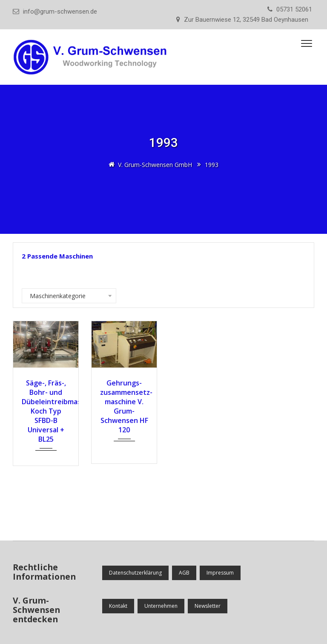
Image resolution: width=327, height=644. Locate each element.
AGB (184, 573)
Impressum (220, 573)
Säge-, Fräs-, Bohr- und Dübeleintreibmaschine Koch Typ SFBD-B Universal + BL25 (46, 411)
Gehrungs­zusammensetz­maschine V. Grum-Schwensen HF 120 (124, 406)
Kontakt (118, 606)
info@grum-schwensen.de (60, 11)
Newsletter (208, 606)
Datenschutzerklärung (135, 573)
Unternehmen (161, 606)
